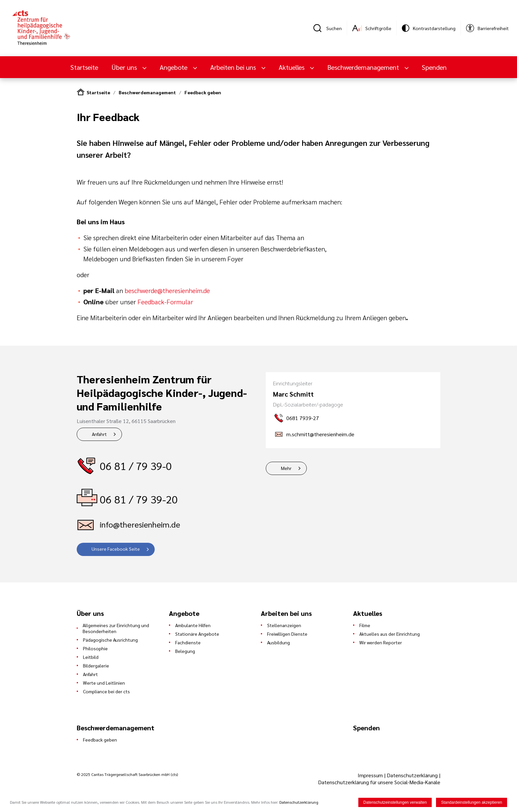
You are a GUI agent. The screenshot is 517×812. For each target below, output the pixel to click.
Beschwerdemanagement (364, 67)
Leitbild (91, 657)
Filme (365, 625)
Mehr (286, 468)
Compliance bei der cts (106, 691)
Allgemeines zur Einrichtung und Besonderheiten (116, 628)
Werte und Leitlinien (104, 683)
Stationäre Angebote (197, 634)
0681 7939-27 (303, 418)
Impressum (371, 775)
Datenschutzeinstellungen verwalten (395, 803)
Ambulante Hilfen (193, 625)
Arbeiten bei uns (234, 67)
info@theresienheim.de (140, 524)
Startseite (84, 67)
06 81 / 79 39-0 (136, 466)
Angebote (174, 67)
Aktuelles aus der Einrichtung (390, 634)
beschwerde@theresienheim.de (167, 290)
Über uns (125, 67)
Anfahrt (99, 434)
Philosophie (95, 648)
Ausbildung (278, 642)
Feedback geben (203, 92)
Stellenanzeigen (284, 625)
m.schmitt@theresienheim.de (320, 434)
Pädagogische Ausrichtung (110, 640)
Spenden (434, 67)
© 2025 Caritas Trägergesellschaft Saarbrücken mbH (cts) (127, 774)
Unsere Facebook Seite (116, 549)
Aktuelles (292, 67)
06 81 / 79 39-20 (139, 499)
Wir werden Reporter (381, 642)
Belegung (185, 651)
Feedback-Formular (165, 302)
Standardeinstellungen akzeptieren (472, 803)
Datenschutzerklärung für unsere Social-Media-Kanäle (379, 782)
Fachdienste (188, 642)
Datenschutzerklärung (412, 775)
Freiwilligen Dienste (287, 634)
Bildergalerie (96, 665)
